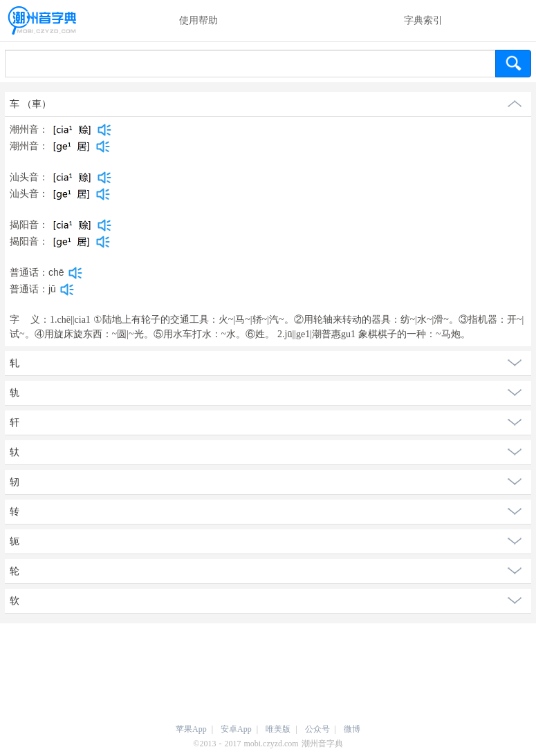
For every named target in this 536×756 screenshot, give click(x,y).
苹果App (191, 729)
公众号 (317, 729)
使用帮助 (198, 20)
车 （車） (30, 104)
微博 (352, 729)
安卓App (236, 729)
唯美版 (278, 729)
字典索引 (423, 20)
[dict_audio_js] (104, 130)
